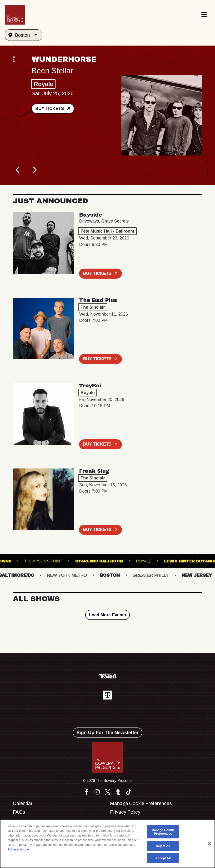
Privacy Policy (125, 812)
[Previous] (18, 170)
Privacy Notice (18, 849)
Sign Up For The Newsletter (107, 733)
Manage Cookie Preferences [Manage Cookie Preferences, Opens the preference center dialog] (163, 832)
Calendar (23, 803)
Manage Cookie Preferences (141, 803)
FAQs (19, 812)
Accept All (163, 858)
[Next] (34, 170)
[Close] (210, 843)
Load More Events (107, 615)
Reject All (163, 846)
